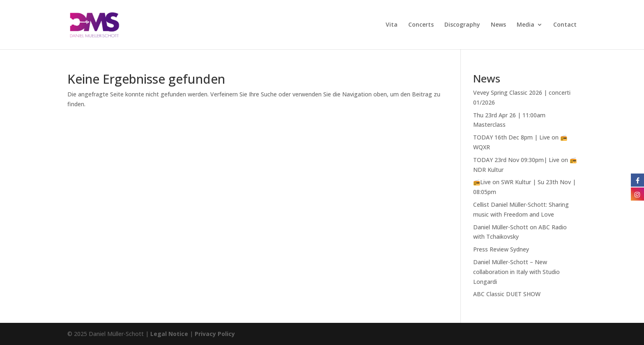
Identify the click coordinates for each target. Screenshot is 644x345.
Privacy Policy (215, 334)
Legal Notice (169, 334)
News (498, 25)
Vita (392, 25)
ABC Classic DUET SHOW (507, 294)
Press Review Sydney (501, 249)
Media (526, 25)
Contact (565, 25)
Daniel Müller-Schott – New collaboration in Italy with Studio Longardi (516, 272)
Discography (462, 25)
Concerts (421, 25)
